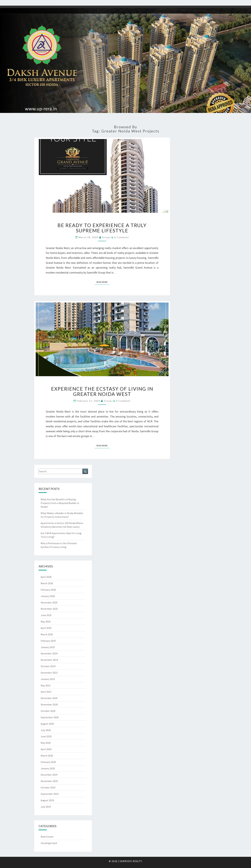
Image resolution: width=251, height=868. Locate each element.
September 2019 (50, 794)
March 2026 (47, 583)
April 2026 (46, 577)
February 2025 (48, 641)
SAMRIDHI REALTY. (131, 861)
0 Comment (122, 237)
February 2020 (48, 762)
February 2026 (48, 590)
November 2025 (49, 609)
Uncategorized (49, 843)
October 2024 (48, 666)
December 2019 (49, 775)
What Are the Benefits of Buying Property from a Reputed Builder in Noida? (60, 503)
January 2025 (48, 647)
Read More (103, 282)
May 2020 (46, 743)
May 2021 (46, 685)
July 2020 (46, 730)
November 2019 (49, 781)
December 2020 (49, 698)
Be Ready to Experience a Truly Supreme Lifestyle (102, 228)
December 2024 (49, 653)
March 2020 (47, 756)
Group (106, 237)
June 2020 (46, 736)
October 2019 (48, 787)
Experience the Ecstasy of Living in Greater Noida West (102, 391)
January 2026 (48, 596)
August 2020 (47, 724)
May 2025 (46, 622)
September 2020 (50, 717)
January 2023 (48, 679)
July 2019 (46, 807)
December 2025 (49, 602)
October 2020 (48, 711)
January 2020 (48, 768)
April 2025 (46, 628)
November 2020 (49, 704)
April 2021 (46, 692)
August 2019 (47, 800)
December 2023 (49, 673)
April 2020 (46, 749)
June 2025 (46, 615)
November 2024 (49, 660)
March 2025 (47, 634)
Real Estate (47, 837)
